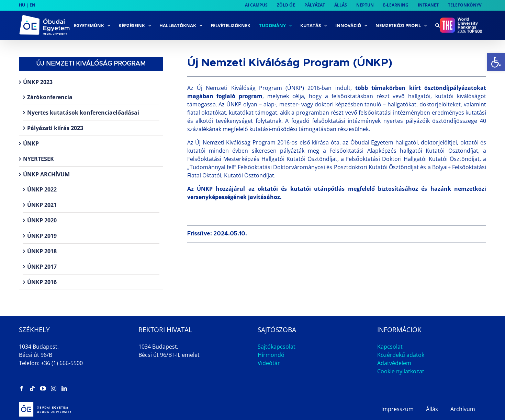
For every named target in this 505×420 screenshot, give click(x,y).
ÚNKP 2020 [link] (42, 220)
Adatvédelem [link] (394, 363)
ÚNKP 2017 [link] (42, 267)
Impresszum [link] (397, 409)
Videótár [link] (269, 363)
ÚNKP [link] (31, 143)
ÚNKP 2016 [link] (42, 282)
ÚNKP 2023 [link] (38, 82)
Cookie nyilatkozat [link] (401, 371)
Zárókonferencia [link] (50, 97)
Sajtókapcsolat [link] (277, 347)
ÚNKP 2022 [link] (42, 189)
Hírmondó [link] (271, 355)
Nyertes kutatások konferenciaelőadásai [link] (83, 113)
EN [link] (32, 5)
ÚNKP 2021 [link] (42, 205)
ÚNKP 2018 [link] (42, 251)
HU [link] (22, 5)
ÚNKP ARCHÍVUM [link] (46, 174)
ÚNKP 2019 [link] (42, 236)
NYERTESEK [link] (38, 159)
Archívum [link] (463, 409)
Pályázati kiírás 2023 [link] (55, 128)
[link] (496, 62)
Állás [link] (432, 409)
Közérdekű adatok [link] (401, 355)
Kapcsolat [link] (390, 347)
